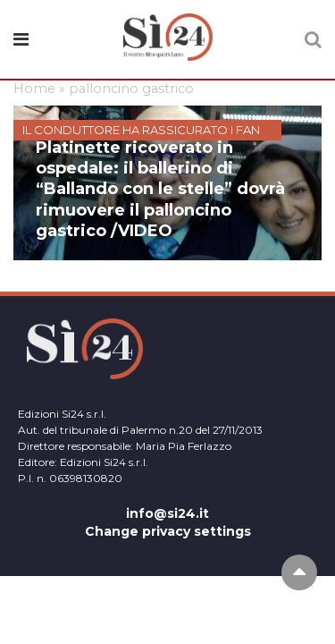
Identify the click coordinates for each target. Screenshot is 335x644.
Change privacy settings (168, 531)
